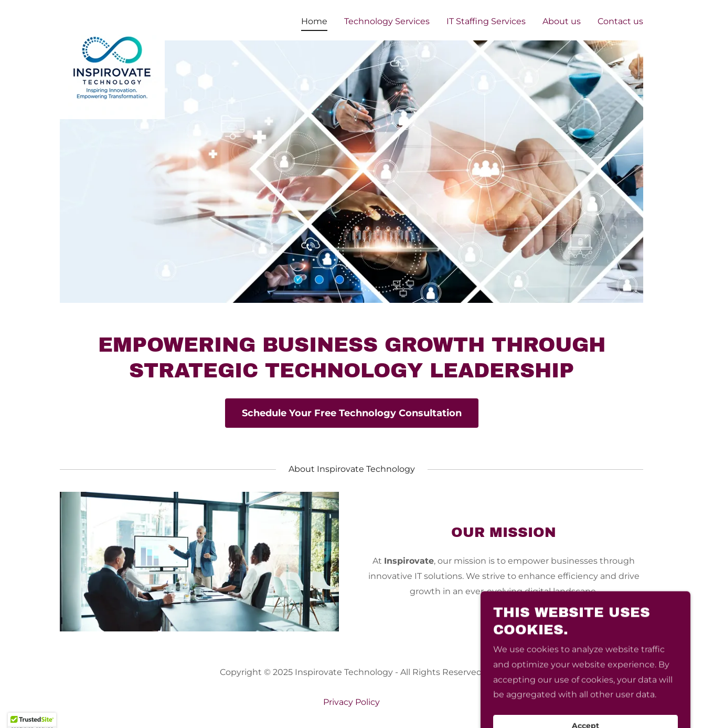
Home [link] (314, 21)
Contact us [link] (620, 21)
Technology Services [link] (387, 21)
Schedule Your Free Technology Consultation (352, 413)
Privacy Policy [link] (351, 702)
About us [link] (562, 21)
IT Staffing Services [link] (486, 21)
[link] (112, 18)
